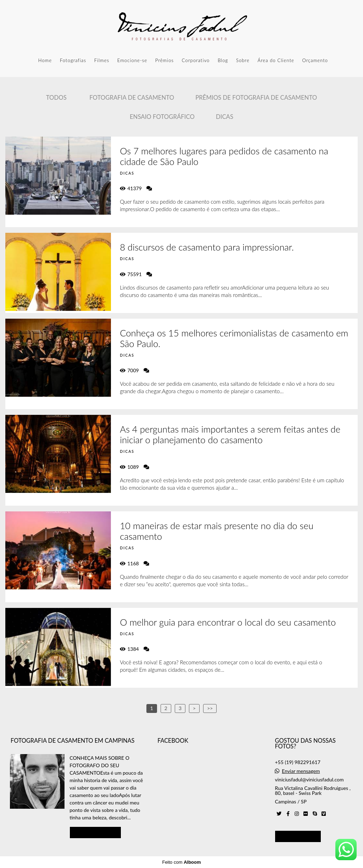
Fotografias (73, 60)
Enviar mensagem (301, 771)
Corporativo (196, 60)
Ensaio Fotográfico (162, 117)
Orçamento (315, 60)
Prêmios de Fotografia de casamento (256, 97)
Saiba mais (95, 832)
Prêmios (164, 60)
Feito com (181, 862)
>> (210, 708)
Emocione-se (132, 60)
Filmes (102, 60)
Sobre (243, 60)
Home (45, 60)
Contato (298, 836)
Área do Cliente (276, 60)
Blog (223, 60)
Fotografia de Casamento (132, 97)
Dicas (225, 117)
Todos (56, 97)
